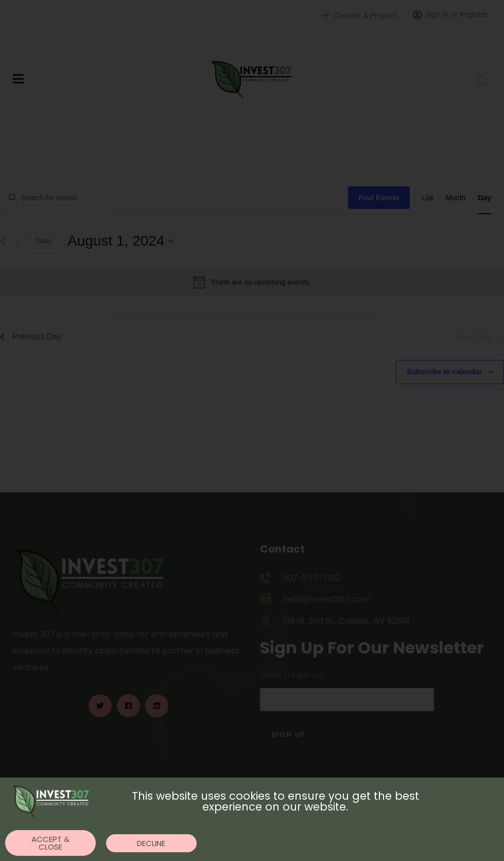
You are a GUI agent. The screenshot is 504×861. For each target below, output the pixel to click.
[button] (50, 843)
